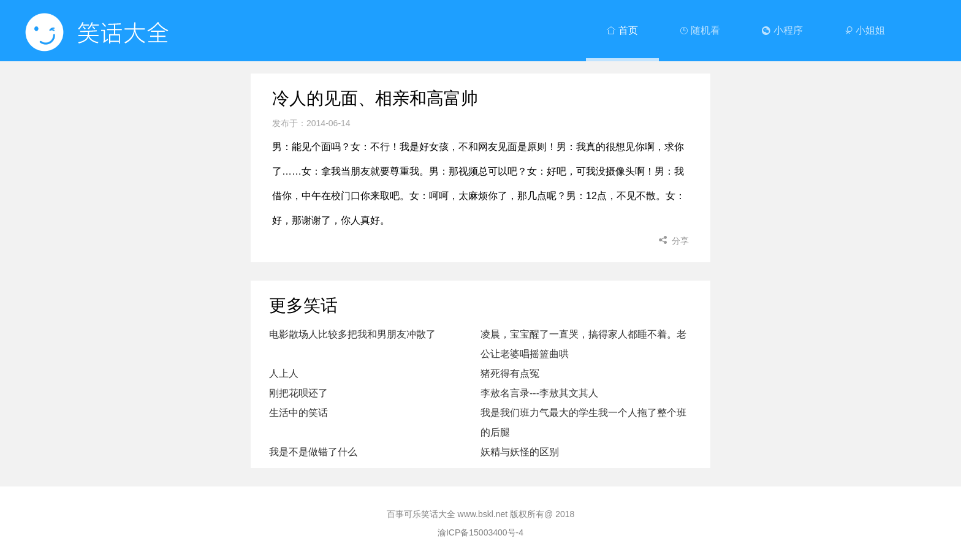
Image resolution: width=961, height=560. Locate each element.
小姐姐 (865, 30)
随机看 (700, 30)
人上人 (284, 373)
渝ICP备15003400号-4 (480, 532)
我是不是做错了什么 (313, 452)
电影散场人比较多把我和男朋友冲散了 (352, 334)
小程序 (782, 30)
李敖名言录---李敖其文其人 (539, 393)
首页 (622, 30)
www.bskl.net (483, 514)
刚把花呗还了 (298, 393)
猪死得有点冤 (510, 373)
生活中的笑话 (298, 413)
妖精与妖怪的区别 (520, 452)
